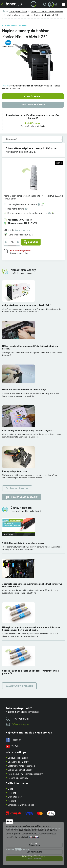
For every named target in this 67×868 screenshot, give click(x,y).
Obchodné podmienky (18, 762)
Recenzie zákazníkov (18, 778)
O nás (10, 789)
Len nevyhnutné (34, 852)
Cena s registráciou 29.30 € (21, 235)
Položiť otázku (33, 123)
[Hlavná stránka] (12, 4)
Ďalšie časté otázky (17, 488)
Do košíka (31, 242)
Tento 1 (6, 86)
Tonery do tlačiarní (18, 11)
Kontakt (12, 801)
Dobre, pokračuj (34, 859)
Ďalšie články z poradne (19, 686)
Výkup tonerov (15, 797)
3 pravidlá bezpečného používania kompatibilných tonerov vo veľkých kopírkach (32, 585)
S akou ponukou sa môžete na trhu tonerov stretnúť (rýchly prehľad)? (31, 672)
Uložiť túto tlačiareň (33, 105)
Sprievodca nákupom (18, 758)
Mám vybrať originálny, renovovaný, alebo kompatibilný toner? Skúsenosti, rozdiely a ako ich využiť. (32, 629)
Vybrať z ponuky (33, 96)
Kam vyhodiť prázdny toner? (16, 471)
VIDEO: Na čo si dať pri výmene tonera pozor (24, 543)
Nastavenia (34, 845)
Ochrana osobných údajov (20, 770)
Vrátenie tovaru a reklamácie (22, 766)
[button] (45, 4)
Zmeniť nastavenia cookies (21, 805)
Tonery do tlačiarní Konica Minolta (47, 11)
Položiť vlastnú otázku (22, 497)
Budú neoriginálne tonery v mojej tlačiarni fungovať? (28, 430)
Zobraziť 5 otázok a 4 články (33, 126)
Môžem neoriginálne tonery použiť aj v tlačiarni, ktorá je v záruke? (30, 347)
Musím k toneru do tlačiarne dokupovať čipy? (24, 390)
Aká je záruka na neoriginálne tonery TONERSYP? (26, 305)
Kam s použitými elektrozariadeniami (26, 774)
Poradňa (12, 793)
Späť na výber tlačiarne (15, 25)
